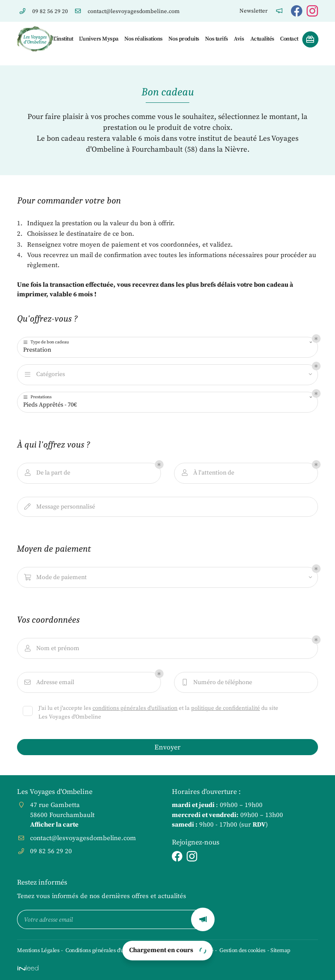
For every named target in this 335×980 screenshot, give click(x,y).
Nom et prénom (51, 649)
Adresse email (49, 683)
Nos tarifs (216, 39)
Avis (239, 39)
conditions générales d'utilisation (135, 708)
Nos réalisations (143, 39)
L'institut (63, 39)
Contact (289, 39)
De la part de (47, 473)
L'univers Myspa (98, 39)
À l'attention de (207, 473)
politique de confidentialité (226, 708)
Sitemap (280, 950)
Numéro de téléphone (216, 683)
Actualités (262, 39)
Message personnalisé (59, 507)
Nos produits (183, 39)
